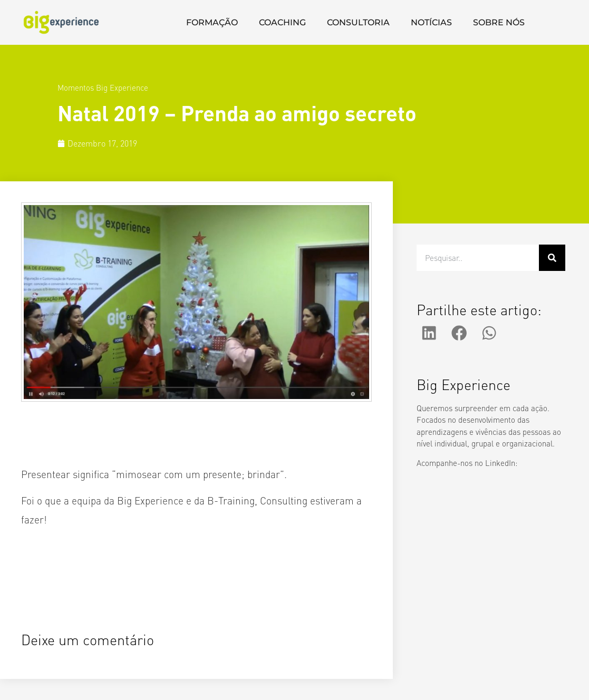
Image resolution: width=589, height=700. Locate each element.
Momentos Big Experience (103, 87)
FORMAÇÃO (212, 22)
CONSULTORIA (358, 22)
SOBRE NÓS (499, 22)
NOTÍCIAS (431, 22)
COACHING (282, 22)
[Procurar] (552, 258)
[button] (429, 333)
